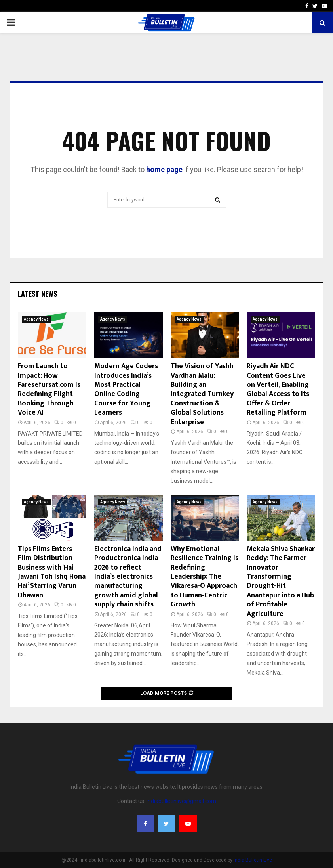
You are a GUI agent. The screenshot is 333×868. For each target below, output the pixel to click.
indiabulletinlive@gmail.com (181, 801)
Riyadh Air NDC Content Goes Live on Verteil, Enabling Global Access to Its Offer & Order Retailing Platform (278, 389)
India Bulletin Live (253, 860)
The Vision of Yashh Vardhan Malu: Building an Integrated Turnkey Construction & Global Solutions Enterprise (202, 394)
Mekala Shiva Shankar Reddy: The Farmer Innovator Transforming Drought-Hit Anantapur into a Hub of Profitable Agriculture (281, 581)
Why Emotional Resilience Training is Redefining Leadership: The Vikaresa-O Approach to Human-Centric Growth (205, 577)
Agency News (36, 319)
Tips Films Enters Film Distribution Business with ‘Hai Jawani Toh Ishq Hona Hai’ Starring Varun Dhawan (52, 572)
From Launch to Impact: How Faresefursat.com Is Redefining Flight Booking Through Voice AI (49, 389)
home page (164, 169)
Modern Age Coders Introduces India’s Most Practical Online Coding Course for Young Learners (126, 389)
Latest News (37, 294)
